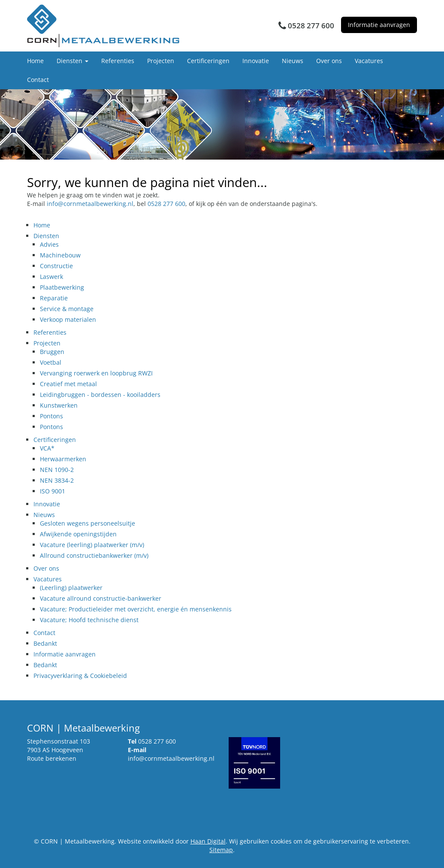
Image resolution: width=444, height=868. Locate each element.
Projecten (161, 61)
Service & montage (67, 309)
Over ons (329, 61)
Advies (49, 244)
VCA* (47, 448)
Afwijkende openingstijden (78, 534)
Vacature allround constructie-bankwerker (101, 598)
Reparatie (54, 298)
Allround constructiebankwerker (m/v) (94, 555)
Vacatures (369, 61)
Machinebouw (60, 255)
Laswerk (51, 277)
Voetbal (51, 362)
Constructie (56, 266)
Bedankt (45, 643)
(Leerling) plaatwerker (71, 588)
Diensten (46, 236)
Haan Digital (208, 841)
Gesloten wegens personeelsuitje (88, 523)
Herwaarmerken (63, 459)
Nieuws (293, 61)
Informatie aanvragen (379, 25)
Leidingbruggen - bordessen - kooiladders (100, 395)
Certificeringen (208, 61)
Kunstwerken (59, 405)
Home (35, 61)
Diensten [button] (72, 61)
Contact (38, 80)
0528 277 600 (166, 204)
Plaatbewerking (62, 287)
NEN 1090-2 (57, 470)
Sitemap (221, 850)
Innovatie (256, 61)
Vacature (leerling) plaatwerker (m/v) (92, 545)
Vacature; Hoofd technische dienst (89, 620)
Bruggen (52, 352)
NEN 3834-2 (57, 480)
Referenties (118, 61)
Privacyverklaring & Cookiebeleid (80, 676)
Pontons (51, 416)
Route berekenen (52, 758)
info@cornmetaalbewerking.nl (90, 204)
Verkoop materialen (68, 319)
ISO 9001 (53, 491)
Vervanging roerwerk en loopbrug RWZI (96, 373)
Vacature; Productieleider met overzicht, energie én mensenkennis (136, 609)
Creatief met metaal (68, 384)
